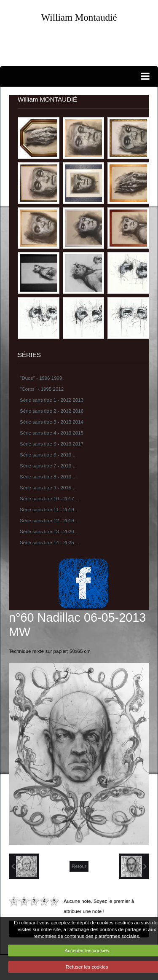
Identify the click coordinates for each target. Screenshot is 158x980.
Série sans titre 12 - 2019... (49, 521)
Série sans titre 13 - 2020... (49, 532)
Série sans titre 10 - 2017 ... (50, 499)
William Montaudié (79, 17)
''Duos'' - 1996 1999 (41, 378)
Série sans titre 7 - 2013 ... (48, 466)
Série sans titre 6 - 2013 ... (48, 455)
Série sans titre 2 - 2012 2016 (52, 411)
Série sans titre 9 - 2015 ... (48, 488)
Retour (79, 866)
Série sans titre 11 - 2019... (49, 510)
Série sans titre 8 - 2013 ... (48, 477)
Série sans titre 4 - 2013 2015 (52, 433)
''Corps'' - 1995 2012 (42, 389)
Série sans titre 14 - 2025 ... (50, 542)
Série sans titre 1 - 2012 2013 (52, 400)
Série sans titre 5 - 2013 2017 (52, 444)
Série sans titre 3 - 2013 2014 (52, 422)
